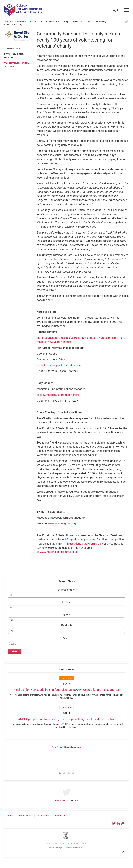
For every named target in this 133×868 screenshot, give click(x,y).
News (27, 22)
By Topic (66, 602)
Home (20, 22)
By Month (66, 625)
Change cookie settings (73, 848)
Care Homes (10, 63)
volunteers (9, 66)
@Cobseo (62, 800)
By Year (67, 615)
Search (67, 638)
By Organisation (66, 590)
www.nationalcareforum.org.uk (59, 552)
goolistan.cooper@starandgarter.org (61, 365)
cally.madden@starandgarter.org (59, 395)
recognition (23, 63)
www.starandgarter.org (62, 524)
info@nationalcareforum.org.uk (84, 544)
